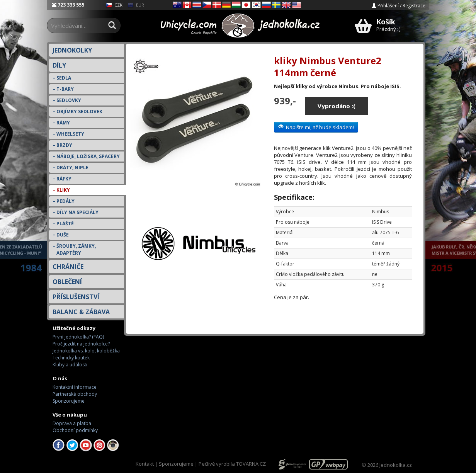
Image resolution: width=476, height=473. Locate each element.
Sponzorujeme (69, 401)
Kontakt (145, 464)
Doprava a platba (72, 423)
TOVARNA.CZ (251, 464)
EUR (136, 5)
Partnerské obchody (75, 394)
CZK (114, 5)
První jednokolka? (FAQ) (78, 337)
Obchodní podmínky (75, 430)
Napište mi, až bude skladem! (316, 127)
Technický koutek (71, 358)
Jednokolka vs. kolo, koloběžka (86, 351)
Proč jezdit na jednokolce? (81, 344)
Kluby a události (70, 365)
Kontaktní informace (75, 387)
